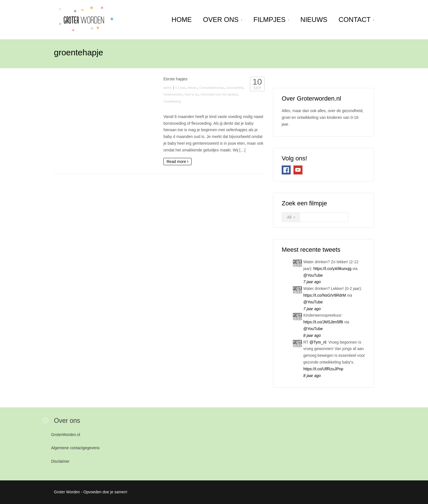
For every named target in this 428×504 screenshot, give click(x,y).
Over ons (223, 20)
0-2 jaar (180, 88)
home (182, 20)
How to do (192, 94)
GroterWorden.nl (66, 435)
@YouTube (313, 275)
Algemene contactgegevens (75, 448)
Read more (177, 162)
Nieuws (314, 20)
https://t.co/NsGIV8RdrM (325, 295)
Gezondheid (235, 88)
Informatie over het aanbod (219, 94)
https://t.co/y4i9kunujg (332, 269)
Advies (192, 88)
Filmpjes (271, 20)
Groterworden (173, 94)
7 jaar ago (312, 282)
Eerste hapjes (176, 79)
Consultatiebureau (212, 88)
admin (168, 88)
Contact (356, 20)
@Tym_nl (318, 342)
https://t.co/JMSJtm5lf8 (323, 322)
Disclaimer (60, 461)
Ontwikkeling (172, 101)
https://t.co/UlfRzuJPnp (323, 369)
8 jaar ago (312, 335)
